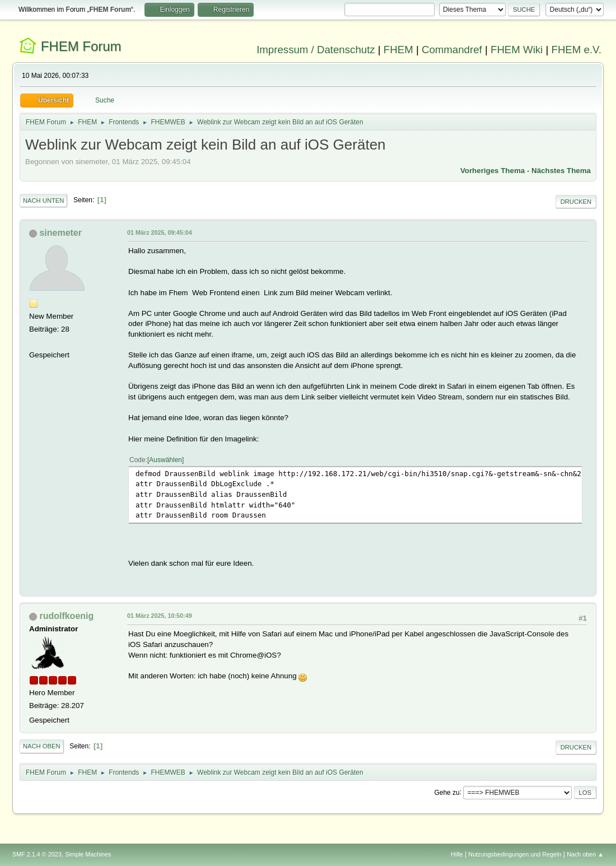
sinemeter (60, 233)
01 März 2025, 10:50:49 (160, 616)
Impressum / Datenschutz (316, 50)
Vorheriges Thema (493, 171)
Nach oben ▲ (585, 854)
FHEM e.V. (576, 50)
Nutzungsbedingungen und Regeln (515, 854)
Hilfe (457, 854)
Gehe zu (447, 792)
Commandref (452, 50)
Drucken (576, 202)
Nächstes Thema (561, 171)
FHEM (398, 50)
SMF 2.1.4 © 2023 (37, 854)
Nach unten (43, 201)
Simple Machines (88, 854)
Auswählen (165, 460)
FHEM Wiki (517, 50)
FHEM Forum (81, 46)
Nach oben (42, 746)
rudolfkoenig (66, 616)
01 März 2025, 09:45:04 (160, 232)
